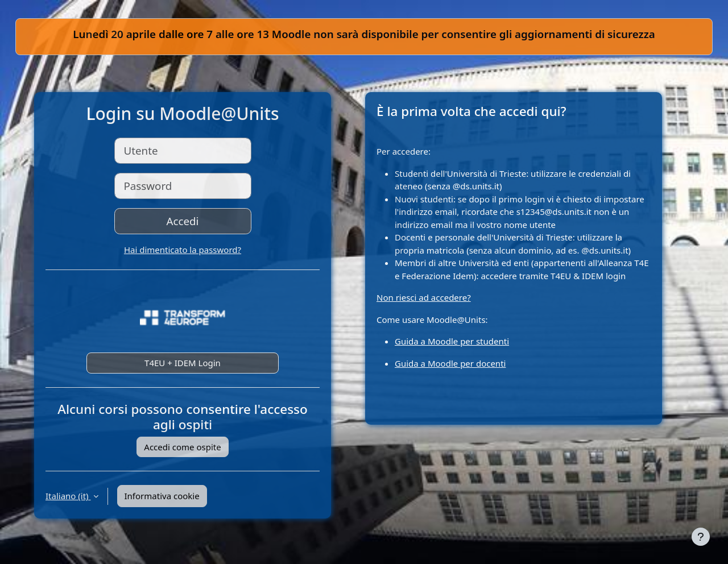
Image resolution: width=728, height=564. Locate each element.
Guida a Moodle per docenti (450, 363)
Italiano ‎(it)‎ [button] (68, 496)
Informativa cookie (162, 496)
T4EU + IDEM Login (183, 363)
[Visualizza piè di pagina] (701, 537)
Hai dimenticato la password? (183, 250)
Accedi (183, 221)
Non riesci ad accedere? (424, 297)
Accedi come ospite (182, 447)
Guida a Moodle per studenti (452, 341)
